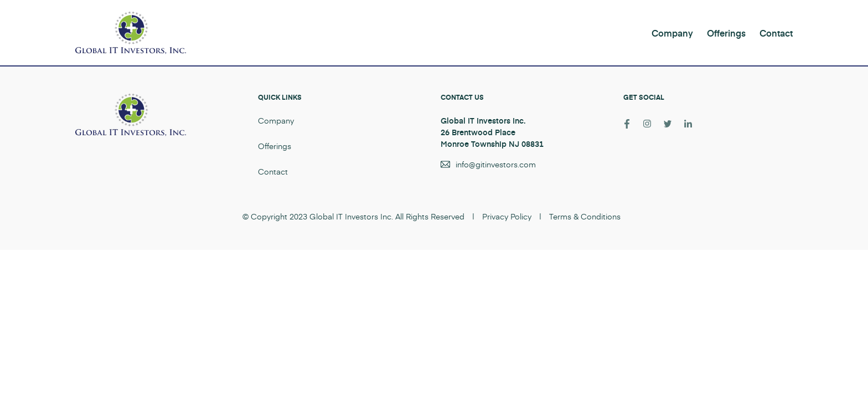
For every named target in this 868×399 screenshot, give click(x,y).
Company (672, 33)
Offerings (726, 33)
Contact (776, 33)
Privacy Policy (507, 216)
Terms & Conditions (585, 216)
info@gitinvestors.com (496, 164)
